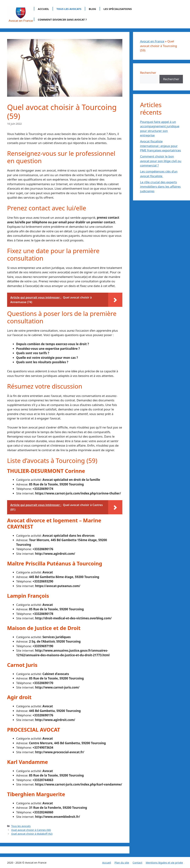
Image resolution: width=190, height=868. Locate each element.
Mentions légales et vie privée (164, 863)
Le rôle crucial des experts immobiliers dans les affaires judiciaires (160, 187)
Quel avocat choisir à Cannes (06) (31, 830)
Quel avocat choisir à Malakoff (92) (32, 834)
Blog (92, 9)
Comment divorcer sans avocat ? (62, 20)
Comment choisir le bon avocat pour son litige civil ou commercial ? (161, 161)
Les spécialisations (118, 9)
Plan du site (122, 863)
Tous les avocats (69, 9)
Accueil (43, 9)
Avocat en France (152, 41)
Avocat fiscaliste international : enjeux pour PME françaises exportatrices (161, 146)
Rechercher (148, 73)
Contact (137, 863)
